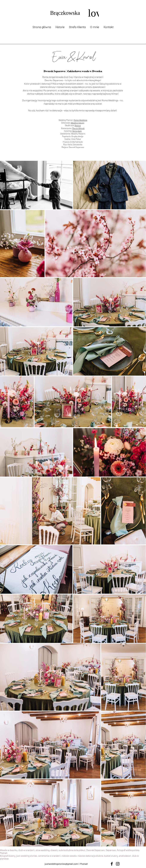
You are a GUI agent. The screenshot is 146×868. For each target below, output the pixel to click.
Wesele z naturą (78, 123)
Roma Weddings (80, 120)
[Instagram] (118, 864)
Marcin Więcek (78, 128)
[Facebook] (112, 864)
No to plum (77, 131)
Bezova (78, 125)
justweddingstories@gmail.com (61, 864)
